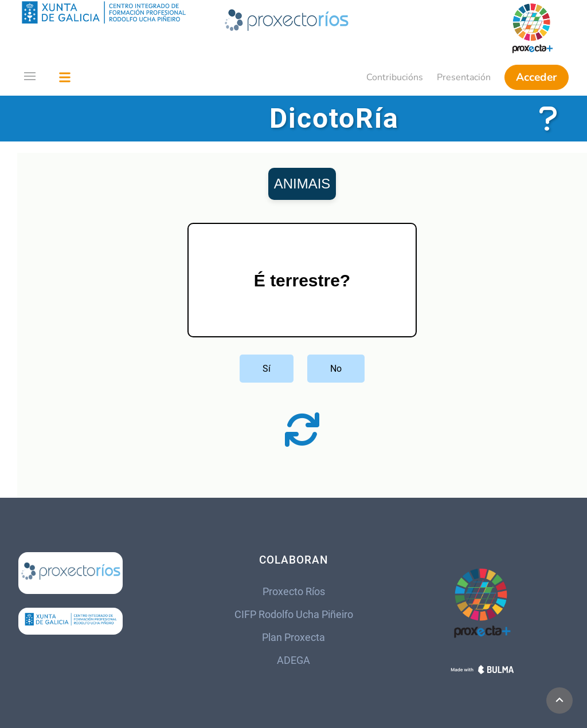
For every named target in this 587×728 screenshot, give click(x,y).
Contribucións (395, 77)
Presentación (464, 77)
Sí (267, 369)
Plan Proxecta (293, 638)
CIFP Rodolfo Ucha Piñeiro (294, 615)
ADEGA (293, 660)
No (336, 369)
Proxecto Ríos (294, 592)
